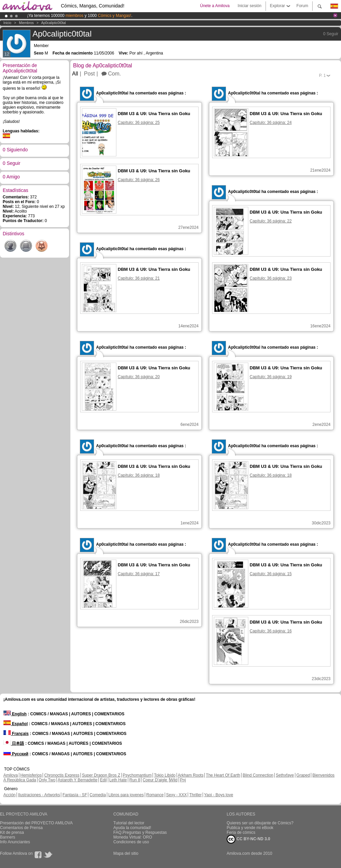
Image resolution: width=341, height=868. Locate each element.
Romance (155, 795)
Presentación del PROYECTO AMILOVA (36, 823)
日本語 (14, 743)
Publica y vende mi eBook (250, 828)
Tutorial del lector (129, 823)
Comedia (98, 795)
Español (16, 724)
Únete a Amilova (215, 6)
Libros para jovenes (126, 795)
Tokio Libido (165, 775)
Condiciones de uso (131, 842)
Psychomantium (137, 775)
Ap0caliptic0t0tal (54, 23)
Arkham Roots (190, 775)
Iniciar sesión (250, 6)
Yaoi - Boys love (219, 795)
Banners (8, 837)
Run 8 (135, 780)
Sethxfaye (285, 775)
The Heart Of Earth (223, 775)
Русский (16, 754)
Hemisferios (31, 775)
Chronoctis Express (62, 775)
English (15, 714)
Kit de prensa (12, 832)
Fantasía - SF (75, 795)
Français (16, 734)
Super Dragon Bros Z (101, 775)
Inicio (7, 23)
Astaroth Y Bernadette (78, 780)
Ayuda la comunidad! (132, 828)
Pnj (183, 780)
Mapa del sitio (126, 853)
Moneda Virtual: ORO (133, 837)
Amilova (11, 775)
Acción (9, 795)
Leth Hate (118, 780)
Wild (173, 780)
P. (322, 75)
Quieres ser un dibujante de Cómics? (260, 823)
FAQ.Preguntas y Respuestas (140, 832)
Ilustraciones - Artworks (39, 795)
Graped (303, 775)
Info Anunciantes (15, 842)
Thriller (195, 795)
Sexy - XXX (176, 795)
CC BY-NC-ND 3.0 (248, 839)
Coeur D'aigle (156, 780)
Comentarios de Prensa (21, 828)
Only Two (47, 780)
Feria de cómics (241, 832)
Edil (104, 780)
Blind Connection (258, 775)
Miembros (26, 23)
